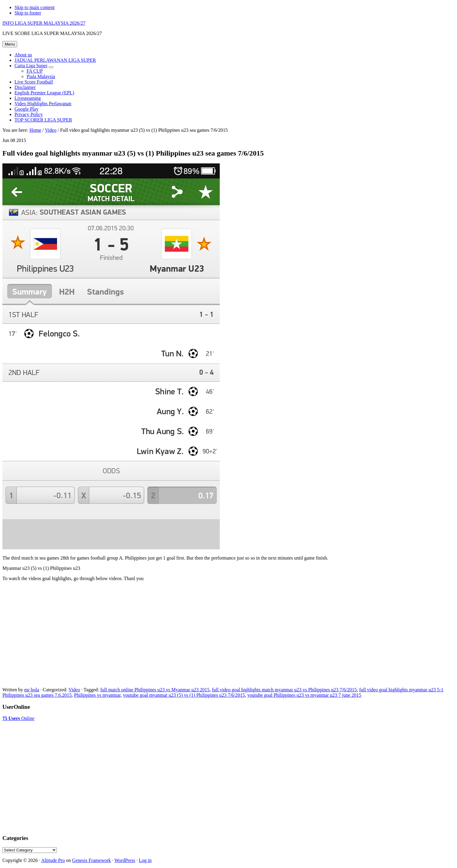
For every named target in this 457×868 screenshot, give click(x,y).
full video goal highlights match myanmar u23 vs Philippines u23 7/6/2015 (284, 690)
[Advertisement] (51, 736)
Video (74, 690)
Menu (10, 44)
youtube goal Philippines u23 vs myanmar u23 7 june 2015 (304, 695)
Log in (145, 860)
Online (18, 718)
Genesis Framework (91, 860)
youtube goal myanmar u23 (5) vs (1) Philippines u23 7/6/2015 (184, 695)
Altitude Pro (53, 860)
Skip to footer (28, 13)
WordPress (125, 860)
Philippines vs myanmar (97, 695)
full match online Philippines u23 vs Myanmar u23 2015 (155, 690)
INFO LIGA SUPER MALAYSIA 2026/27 (44, 23)
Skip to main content (35, 7)
